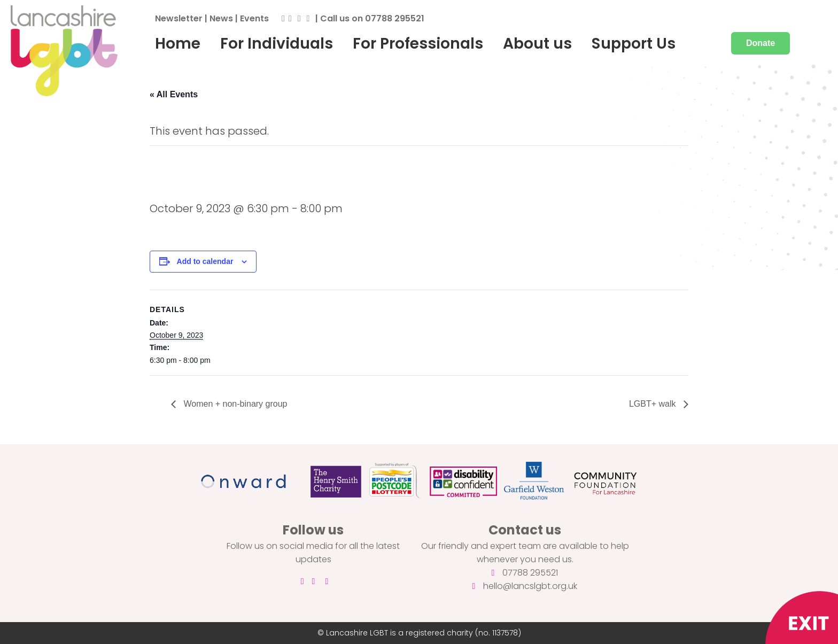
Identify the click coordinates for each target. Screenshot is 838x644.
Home (178, 43)
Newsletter (179, 18)
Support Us (634, 43)
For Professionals (418, 43)
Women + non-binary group (234, 404)
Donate (761, 43)
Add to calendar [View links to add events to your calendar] (205, 261)
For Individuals (277, 43)
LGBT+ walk (654, 404)
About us (537, 43)
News (221, 18)
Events (254, 18)
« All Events (174, 94)
